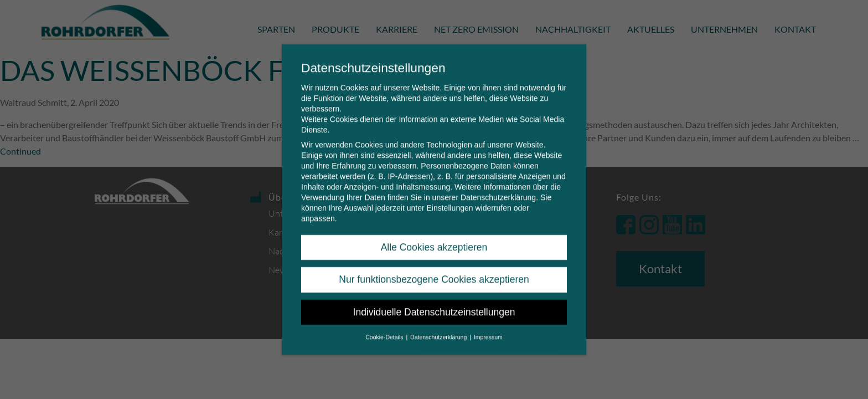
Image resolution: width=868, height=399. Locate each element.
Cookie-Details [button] (385, 326)
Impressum (488, 326)
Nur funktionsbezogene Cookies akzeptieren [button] (434, 269)
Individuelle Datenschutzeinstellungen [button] (434, 301)
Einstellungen (449, 197)
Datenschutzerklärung (498, 187)
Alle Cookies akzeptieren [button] (434, 237)
